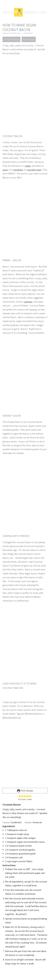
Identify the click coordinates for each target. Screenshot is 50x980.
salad (28, 166)
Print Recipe (29, 39)
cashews (28, 302)
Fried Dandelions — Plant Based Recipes (25, 18)
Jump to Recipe (11, 39)
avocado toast (34, 170)
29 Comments (28, 33)
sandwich (18, 170)
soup (5, 170)
